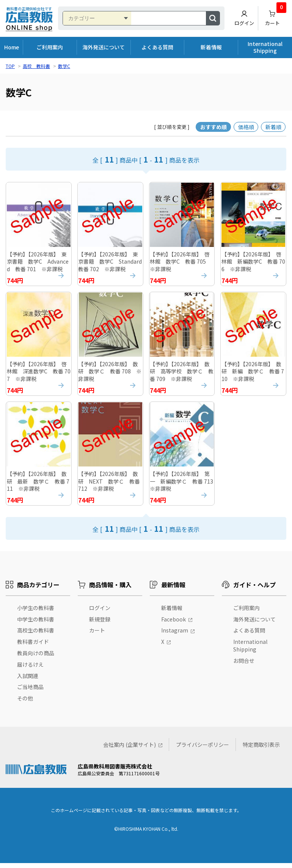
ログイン (244, 18)
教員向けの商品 (36, 658)
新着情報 (211, 47)
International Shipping (265, 47)
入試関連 (28, 681)
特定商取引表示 (261, 749)
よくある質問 (157, 47)
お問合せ (244, 666)
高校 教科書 (36, 66)
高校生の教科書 (36, 636)
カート (276, 16)
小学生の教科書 (36, 613)
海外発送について (104, 47)
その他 (25, 703)
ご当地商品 (30, 692)
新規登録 (100, 624)
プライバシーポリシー (203, 749)
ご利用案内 (50, 47)
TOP (10, 66)
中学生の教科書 (36, 624)
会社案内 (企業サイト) (130, 749)
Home (12, 47)
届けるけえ (30, 669)
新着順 (273, 127)
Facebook (173, 624)
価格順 (246, 127)
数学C (64, 66)
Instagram (175, 636)
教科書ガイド (33, 647)
